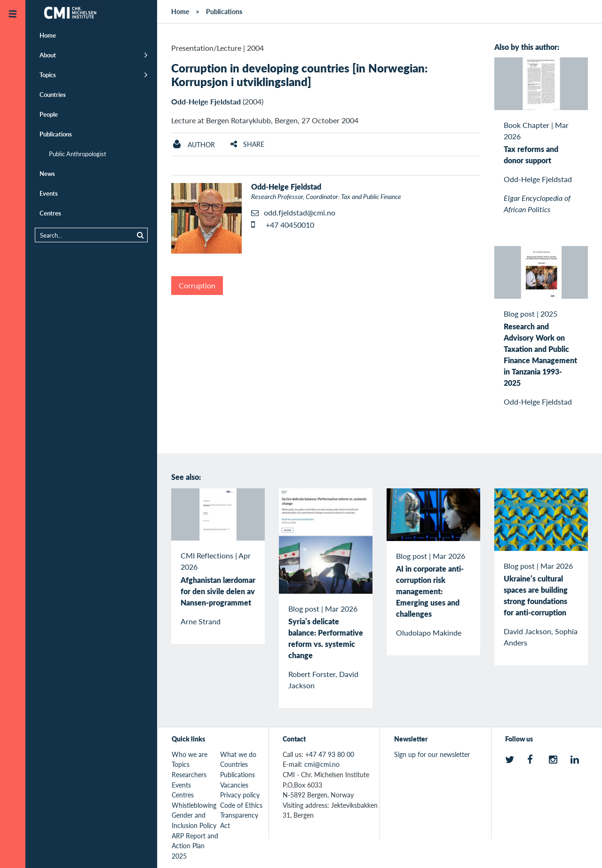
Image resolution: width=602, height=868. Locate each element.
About (48, 55)
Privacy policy (240, 795)
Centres (50, 213)
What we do (238, 754)
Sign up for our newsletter (432, 754)
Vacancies (234, 785)
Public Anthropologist (78, 154)
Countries (53, 94)
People (49, 114)
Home (48, 35)
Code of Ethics (241, 805)
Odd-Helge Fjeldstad (206, 101)
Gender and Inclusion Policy (194, 820)
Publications (56, 134)
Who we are (190, 754)
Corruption (197, 285)
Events (49, 193)
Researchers (189, 774)
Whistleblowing (194, 805)
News (47, 173)
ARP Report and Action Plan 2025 (195, 846)
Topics (48, 75)
